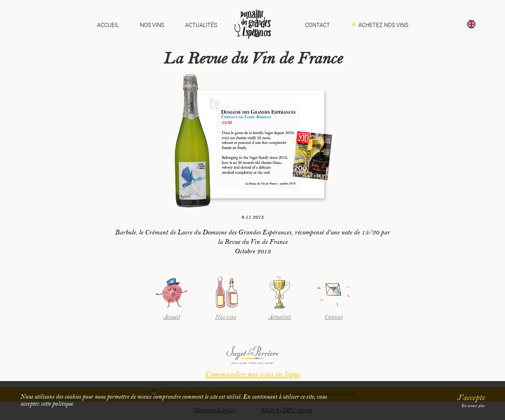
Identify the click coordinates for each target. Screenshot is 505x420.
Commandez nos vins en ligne (252, 374)
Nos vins (152, 25)
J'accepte (471, 398)
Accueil (108, 25)
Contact (318, 25)
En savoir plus (473, 406)
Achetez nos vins (383, 25)
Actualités (201, 25)
